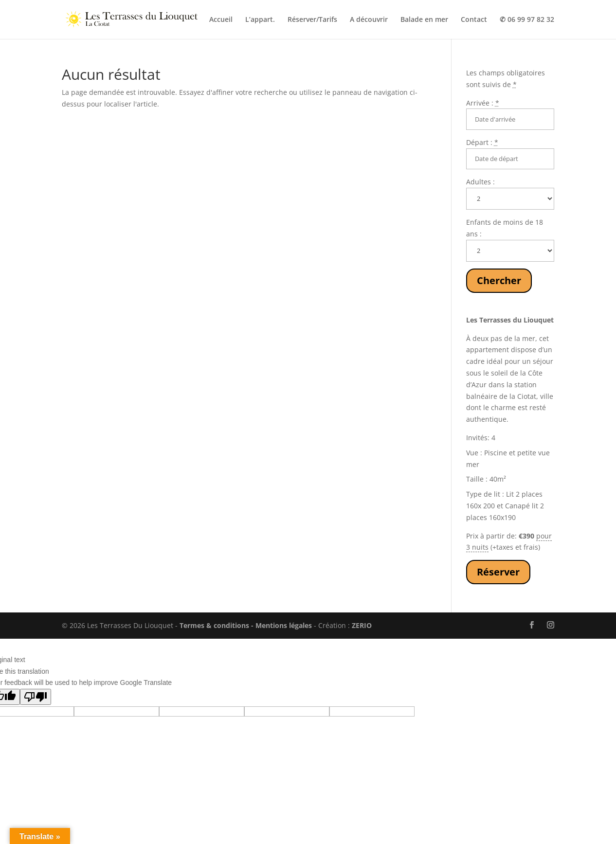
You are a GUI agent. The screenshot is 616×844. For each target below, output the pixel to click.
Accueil (221, 20)
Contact (474, 20)
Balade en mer (424, 20)
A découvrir (369, 20)
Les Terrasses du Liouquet (510, 320)
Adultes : (480, 182)
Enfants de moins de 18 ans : (505, 228)
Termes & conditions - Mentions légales (246, 625)
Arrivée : (483, 103)
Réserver (498, 572)
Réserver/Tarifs (312, 20)
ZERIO (362, 625)
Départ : (482, 142)
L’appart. (260, 20)
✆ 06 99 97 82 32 (527, 20)
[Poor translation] (36, 697)
